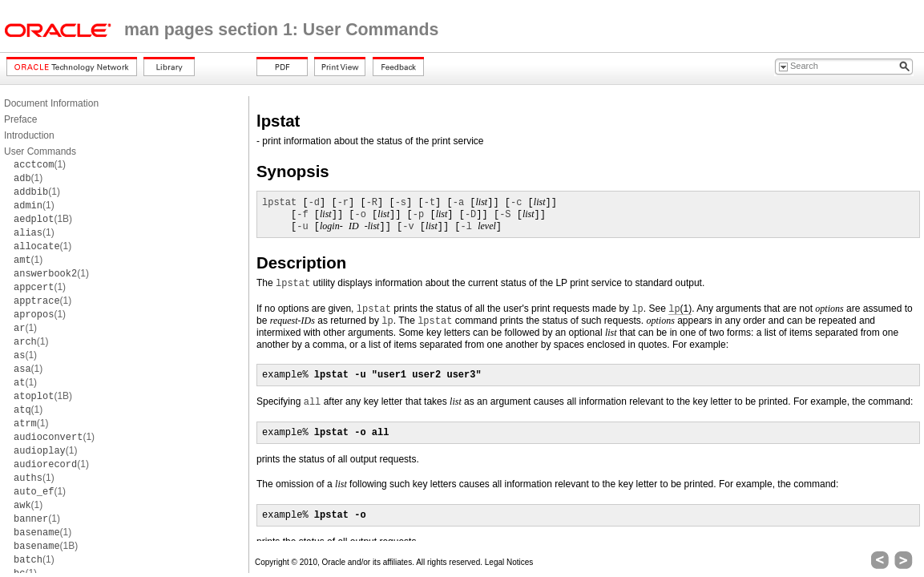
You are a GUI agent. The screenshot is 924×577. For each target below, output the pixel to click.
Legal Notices (509, 562)
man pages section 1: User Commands (281, 30)
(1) (40, 164)
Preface (20, 119)
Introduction (29, 135)
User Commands (40, 151)
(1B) (43, 219)
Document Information (51, 103)
